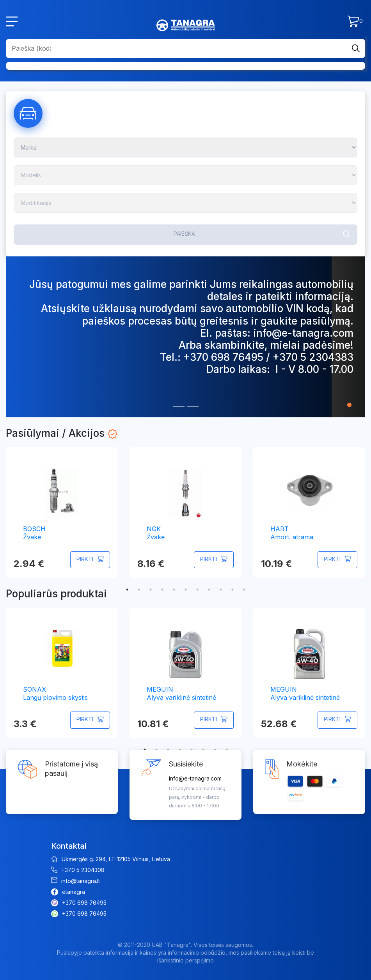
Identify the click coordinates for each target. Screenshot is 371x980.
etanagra (74, 892)
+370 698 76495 (84, 903)
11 (244, 590)
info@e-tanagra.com (195, 778)
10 (233, 590)
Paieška (184, 234)
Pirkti (85, 559)
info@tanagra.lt (81, 881)
